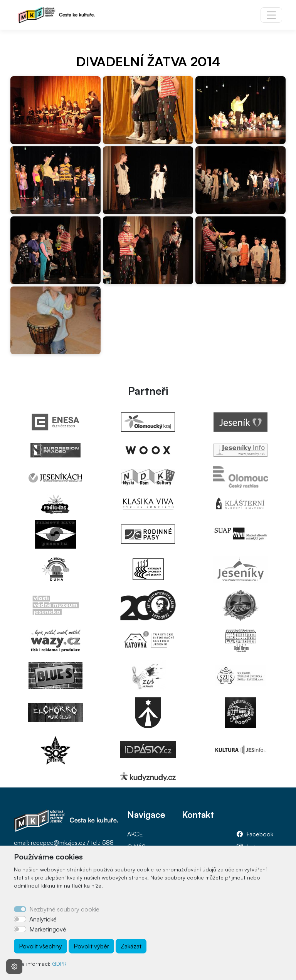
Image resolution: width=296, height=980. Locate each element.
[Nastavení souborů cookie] (14, 967)
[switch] (20, 919)
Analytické (43, 919)
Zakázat (131, 946)
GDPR (59, 964)
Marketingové (48, 929)
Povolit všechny (40, 946)
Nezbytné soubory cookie (64, 909)
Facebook (260, 834)
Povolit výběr (91, 946)
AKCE (135, 834)
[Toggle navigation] (271, 15)
